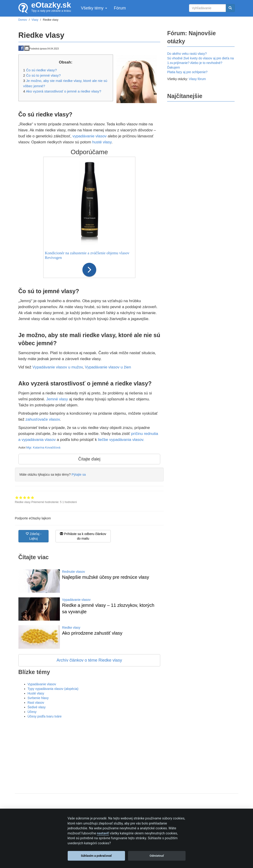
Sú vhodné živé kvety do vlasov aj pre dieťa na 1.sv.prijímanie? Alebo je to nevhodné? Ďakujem (200, 63)
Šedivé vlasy (37, 707)
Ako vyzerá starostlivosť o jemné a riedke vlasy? (63, 91)
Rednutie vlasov (74, 572)
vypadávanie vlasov (90, 136)
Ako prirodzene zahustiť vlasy (92, 633)
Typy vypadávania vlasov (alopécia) (53, 689)
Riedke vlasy (71, 628)
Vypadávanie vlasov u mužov (58, 367)
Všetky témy (94, 8)
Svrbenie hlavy (38, 698)
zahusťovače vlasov (43, 419)
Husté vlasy (36, 693)
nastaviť (103, 833)
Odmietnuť (157, 856)
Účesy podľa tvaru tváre (45, 716)
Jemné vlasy (57, 399)
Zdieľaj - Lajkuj (33, 536)
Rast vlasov (36, 703)
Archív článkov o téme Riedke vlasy (89, 660)
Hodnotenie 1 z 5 (17, 497)
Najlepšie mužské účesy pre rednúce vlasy (106, 577)
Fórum (120, 8)
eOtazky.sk (51, 5)
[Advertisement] (89, 753)
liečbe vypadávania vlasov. (121, 440)
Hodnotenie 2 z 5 (21, 497)
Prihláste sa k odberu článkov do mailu (83, 536)
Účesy (32, 712)
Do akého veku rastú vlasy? (187, 54)
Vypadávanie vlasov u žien (108, 367)
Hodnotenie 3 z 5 (25, 497)
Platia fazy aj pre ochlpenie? (187, 72)
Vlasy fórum (197, 79)
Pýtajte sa (79, 475)
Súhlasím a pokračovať (96, 856)
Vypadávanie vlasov (76, 600)
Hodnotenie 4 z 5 (29, 497)
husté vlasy (102, 142)
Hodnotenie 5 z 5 (33, 497)
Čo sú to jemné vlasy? (43, 75)
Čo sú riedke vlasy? (41, 70)
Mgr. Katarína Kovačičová (43, 447)
